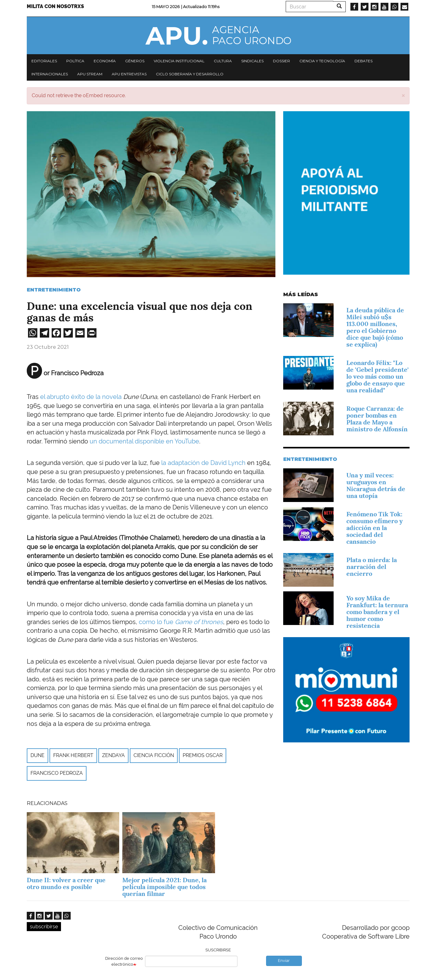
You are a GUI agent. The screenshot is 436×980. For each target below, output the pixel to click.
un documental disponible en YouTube (144, 441)
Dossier (281, 61)
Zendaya (113, 755)
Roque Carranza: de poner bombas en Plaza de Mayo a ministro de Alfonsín (377, 419)
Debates (363, 61)
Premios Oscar (203, 755)
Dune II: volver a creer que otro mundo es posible (66, 883)
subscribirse (44, 927)
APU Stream (90, 74)
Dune (38, 755)
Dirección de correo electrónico (124, 961)
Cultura (223, 61)
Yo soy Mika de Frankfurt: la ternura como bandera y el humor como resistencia (377, 612)
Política (75, 61)
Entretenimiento (54, 290)
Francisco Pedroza (57, 773)
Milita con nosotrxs (55, 6)
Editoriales (44, 61)
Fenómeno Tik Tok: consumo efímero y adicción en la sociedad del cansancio (375, 528)
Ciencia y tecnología (322, 61)
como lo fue (181, 622)
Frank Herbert (73, 755)
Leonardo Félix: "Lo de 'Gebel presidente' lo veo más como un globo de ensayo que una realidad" (377, 376)
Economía (105, 61)
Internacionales (50, 74)
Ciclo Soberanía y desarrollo (190, 74)
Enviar (284, 961)
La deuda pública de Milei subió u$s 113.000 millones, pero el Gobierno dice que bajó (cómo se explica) (375, 327)
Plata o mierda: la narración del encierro (372, 567)
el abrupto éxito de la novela (82, 397)
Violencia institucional (179, 61)
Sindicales (252, 61)
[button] (403, 95)
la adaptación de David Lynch (203, 463)
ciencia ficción (154, 755)
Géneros (135, 61)
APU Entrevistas (129, 74)
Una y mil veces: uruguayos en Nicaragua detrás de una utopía (376, 485)
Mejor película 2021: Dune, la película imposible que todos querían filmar (164, 887)
